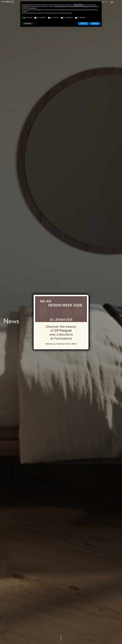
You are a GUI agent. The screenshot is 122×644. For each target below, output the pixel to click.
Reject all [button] (83, 23)
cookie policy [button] (33, 8)
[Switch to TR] (106, 2)
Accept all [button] (95, 23)
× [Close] (88, 295)
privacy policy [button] (78, 5)
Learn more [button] (28, 23)
